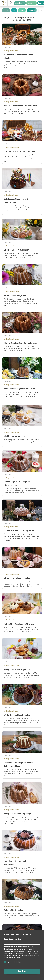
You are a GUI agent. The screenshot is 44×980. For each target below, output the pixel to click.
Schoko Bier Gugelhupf (14, 910)
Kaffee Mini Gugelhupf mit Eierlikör (19, 624)
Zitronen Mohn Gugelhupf (15, 295)
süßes (22, 10)
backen (6, 10)
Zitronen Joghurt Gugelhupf (16, 250)
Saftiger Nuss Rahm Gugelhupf (17, 814)
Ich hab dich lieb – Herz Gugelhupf (19, 531)
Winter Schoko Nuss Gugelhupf (18, 715)
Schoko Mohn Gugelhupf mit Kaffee (20, 389)
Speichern (22, 971)
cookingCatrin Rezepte (12, 51)
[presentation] (41, 10)
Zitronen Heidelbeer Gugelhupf (18, 578)
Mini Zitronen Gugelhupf (15, 436)
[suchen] (11, 3)
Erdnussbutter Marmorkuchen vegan (20, 151)
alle (14, 10)
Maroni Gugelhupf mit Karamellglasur (20, 106)
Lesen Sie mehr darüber (13, 939)
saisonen (32, 10)
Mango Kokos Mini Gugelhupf (17, 669)
